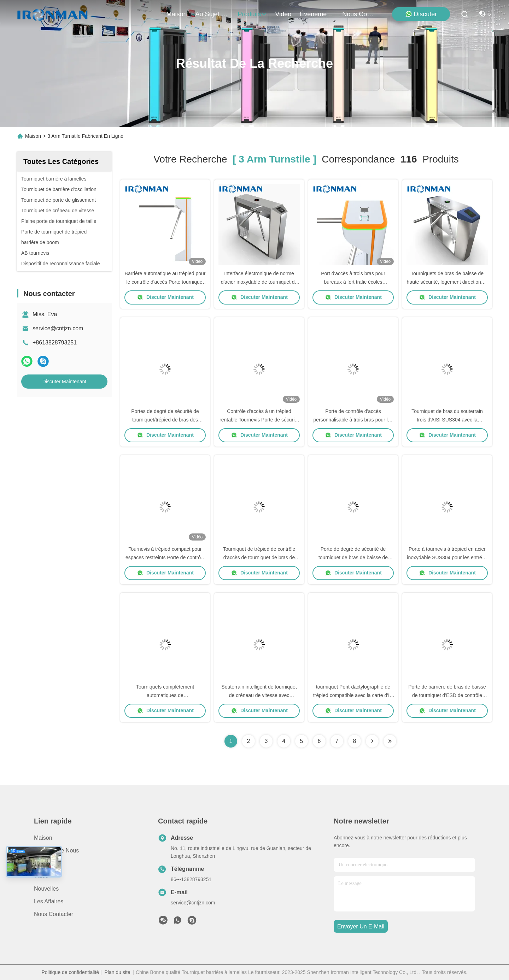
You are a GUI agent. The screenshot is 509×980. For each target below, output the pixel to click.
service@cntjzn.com (58, 328)
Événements (317, 14)
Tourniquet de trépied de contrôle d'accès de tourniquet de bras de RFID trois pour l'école (259, 557)
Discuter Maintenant (65, 382)
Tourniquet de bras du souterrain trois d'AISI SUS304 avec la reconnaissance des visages (447, 420)
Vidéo (41, 876)
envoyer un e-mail (361, 926)
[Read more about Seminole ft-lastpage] (390, 741)
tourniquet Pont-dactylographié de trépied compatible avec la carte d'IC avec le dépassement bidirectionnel (353, 695)
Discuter (421, 14)
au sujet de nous (212, 14)
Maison (177, 14)
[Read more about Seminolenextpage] (372, 741)
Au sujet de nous (56, 851)
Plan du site (117, 972)
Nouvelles (46, 889)
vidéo (283, 14)
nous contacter (359, 14)
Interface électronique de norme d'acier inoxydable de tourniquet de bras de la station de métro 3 (259, 282)
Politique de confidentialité (70, 972)
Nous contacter (54, 914)
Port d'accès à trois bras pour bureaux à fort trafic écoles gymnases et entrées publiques (353, 282)
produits (252, 14)
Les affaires (49, 901)
